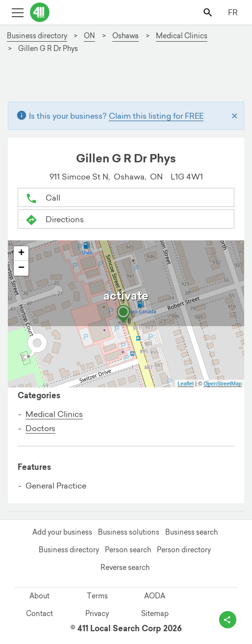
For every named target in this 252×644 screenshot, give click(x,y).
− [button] (21, 268)
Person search (128, 550)
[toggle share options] (228, 620)
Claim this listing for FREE (156, 116)
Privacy (97, 614)
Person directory (184, 550)
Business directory (69, 550)
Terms (97, 596)
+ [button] (21, 254)
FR (233, 12)
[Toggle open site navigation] (17, 12)
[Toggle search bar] (209, 12)
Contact (39, 614)
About (39, 596)
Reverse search (125, 567)
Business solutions (129, 532)
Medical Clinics (54, 414)
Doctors (40, 428)
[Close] (235, 116)
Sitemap (155, 614)
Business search (191, 532)
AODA (155, 596)
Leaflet (186, 384)
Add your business (62, 532)
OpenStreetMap (223, 384)
